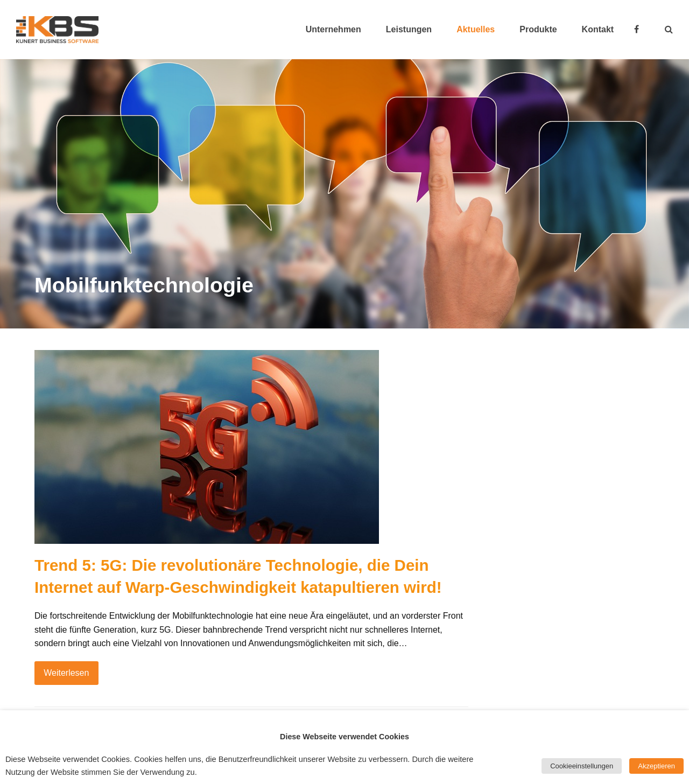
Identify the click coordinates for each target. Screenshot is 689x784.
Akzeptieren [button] (656, 766)
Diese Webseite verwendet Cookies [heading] (344, 737)
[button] (669, 30)
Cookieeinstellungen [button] (582, 766)
